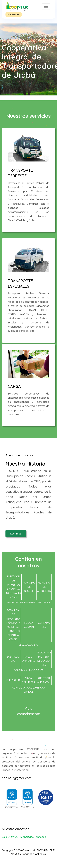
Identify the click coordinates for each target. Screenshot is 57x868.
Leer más (16, 534)
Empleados (14, 14)
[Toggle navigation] (46, 6)
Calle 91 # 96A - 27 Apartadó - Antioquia (24, 837)
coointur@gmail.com (17, 778)
